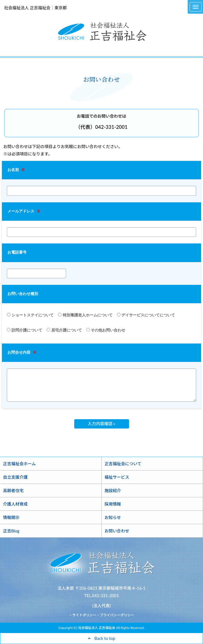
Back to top (102, 638)
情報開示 (11, 517)
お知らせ (113, 517)
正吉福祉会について (123, 464)
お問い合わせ (117, 531)
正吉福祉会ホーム (19, 464)
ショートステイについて (30, 315)
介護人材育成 (15, 504)
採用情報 (113, 504)
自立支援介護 (15, 477)
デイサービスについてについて (146, 315)
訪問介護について (25, 330)
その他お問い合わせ (106, 330)
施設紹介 (113, 490)
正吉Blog (11, 531)
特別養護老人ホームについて (85, 315)
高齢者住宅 (13, 490)
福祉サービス (117, 477)
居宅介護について (64, 330)
